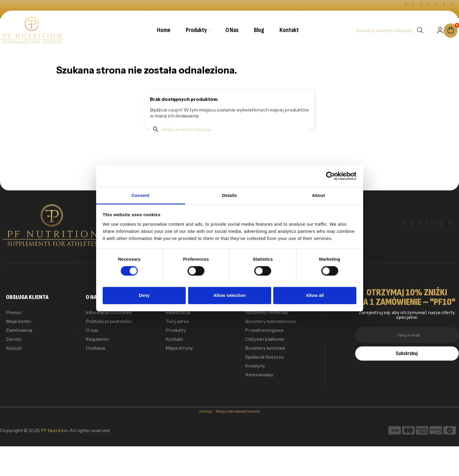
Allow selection (229, 296)
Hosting (207, 411)
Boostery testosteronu (270, 321)
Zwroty (14, 339)
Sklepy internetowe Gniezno (238, 411)
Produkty (176, 330)
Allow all (315, 296)
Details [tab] (230, 195)
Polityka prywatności (109, 321)
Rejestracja (178, 312)
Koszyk (14, 348)
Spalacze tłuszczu (264, 357)
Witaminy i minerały (267, 312)
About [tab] (319, 195)
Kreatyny (255, 366)
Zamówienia (19, 330)
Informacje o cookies (109, 312)
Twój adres (177, 321)
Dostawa (95, 348)
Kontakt (174, 339)
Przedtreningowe (264, 330)
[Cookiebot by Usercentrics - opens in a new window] (330, 176)
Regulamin (97, 339)
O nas (92, 330)
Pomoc (14, 312)
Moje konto (19, 321)
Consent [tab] (140, 195)
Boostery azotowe (265, 348)
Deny (144, 296)
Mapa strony (179, 348)
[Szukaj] (384, 30)
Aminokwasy (259, 375)
